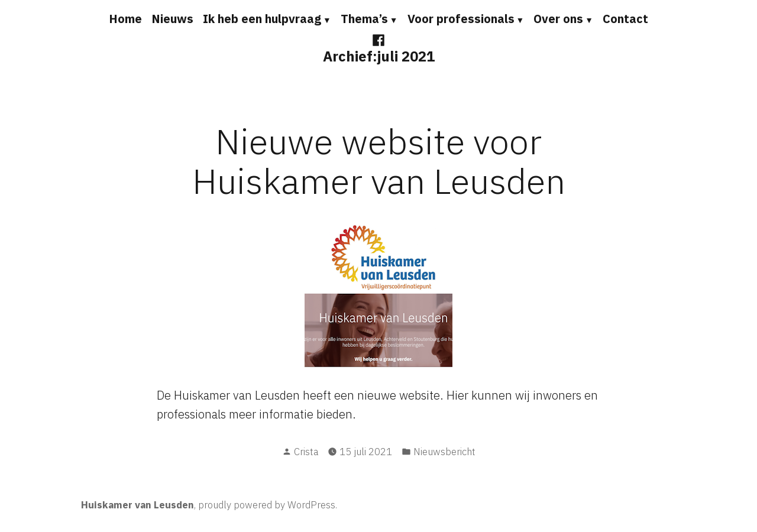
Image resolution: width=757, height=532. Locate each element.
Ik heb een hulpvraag (262, 19)
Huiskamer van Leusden (138, 505)
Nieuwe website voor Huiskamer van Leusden (379, 161)
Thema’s (364, 19)
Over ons (558, 19)
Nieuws (172, 19)
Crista (306, 452)
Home (125, 19)
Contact (625, 19)
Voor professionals (461, 19)
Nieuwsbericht (444, 452)
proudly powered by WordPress (267, 505)
